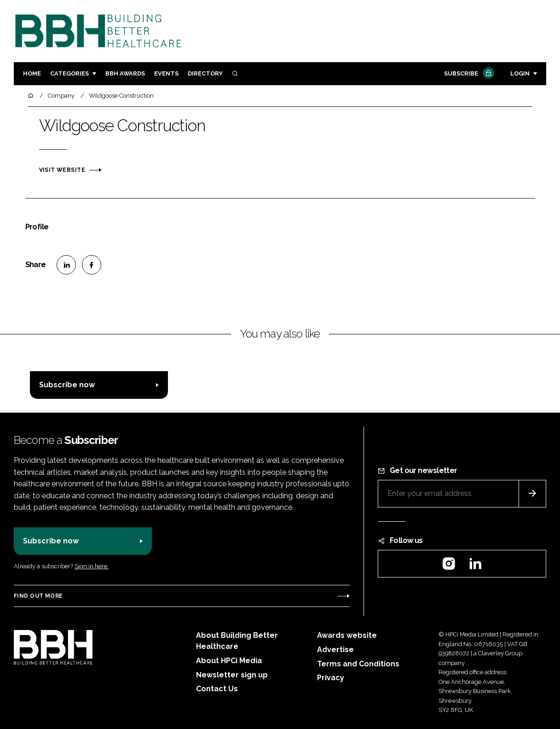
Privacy (331, 678)
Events (166, 73)
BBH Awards (125, 73)
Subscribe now (67, 385)
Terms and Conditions (358, 664)
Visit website (62, 170)
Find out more (38, 596)
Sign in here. (92, 566)
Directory (205, 73)
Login (520, 73)
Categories (69, 73)
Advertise (335, 650)
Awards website (347, 635)
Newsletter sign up (232, 675)
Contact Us (217, 689)
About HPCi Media (229, 661)
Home (32, 73)
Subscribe (468, 74)
